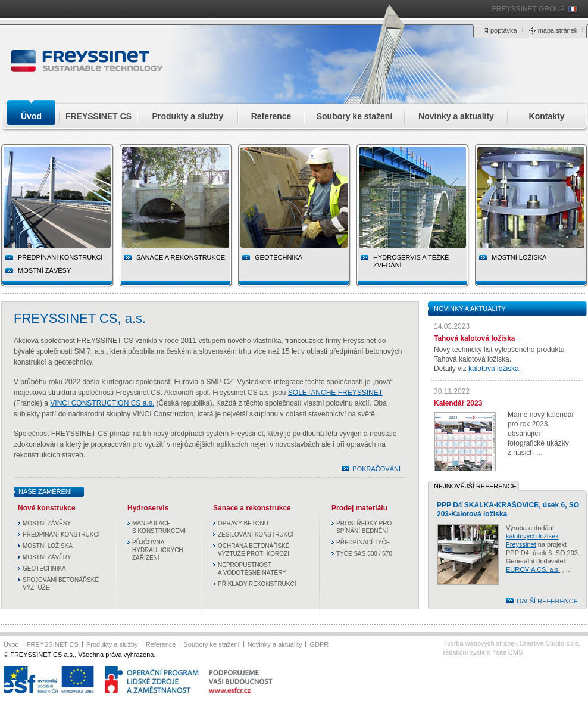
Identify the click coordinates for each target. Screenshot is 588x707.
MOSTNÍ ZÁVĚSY (44, 270)
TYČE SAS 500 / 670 (364, 554)
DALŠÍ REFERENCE (547, 601)
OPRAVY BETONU (243, 523)
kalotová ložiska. (495, 369)
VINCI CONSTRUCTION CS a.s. (102, 403)
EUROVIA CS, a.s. (533, 569)
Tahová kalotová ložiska (475, 338)
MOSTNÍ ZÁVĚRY (47, 557)
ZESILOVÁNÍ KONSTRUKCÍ (256, 535)
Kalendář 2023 (458, 403)
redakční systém (483, 652)
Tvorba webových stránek (512, 643)
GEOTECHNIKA (44, 569)
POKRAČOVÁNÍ (376, 469)
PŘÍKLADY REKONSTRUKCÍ (257, 584)
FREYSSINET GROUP (528, 9)
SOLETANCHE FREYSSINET (335, 393)
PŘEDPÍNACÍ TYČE (363, 542)
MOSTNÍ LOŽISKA (48, 546)
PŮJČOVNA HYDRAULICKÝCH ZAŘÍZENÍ (158, 550)
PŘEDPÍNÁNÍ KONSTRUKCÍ (61, 535)
